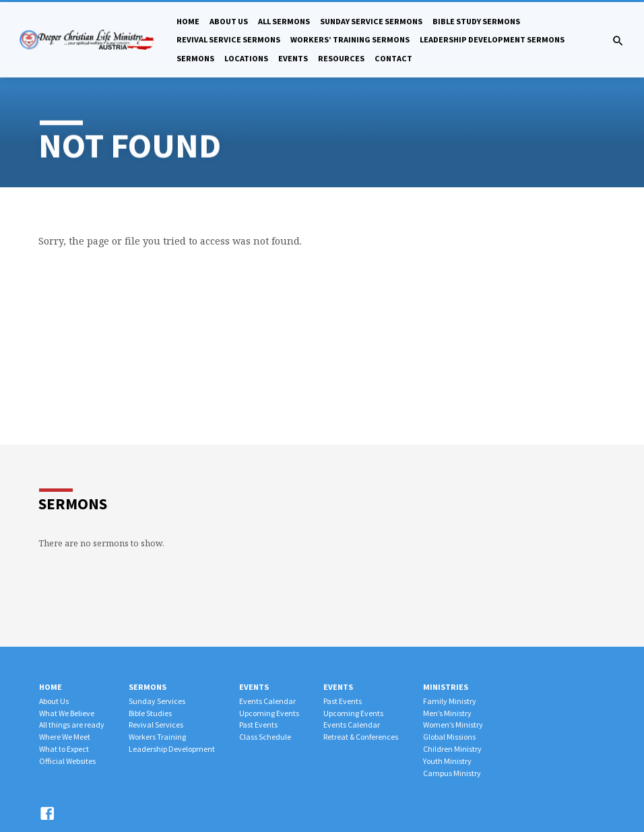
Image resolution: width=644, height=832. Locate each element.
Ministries (446, 687)
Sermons (195, 58)
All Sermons (284, 21)
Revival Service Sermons (228, 39)
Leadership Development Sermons (492, 39)
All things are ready (72, 725)
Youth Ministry (447, 761)
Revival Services (156, 725)
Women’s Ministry (453, 725)
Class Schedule (265, 737)
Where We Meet (65, 737)
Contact (393, 58)
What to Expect (64, 749)
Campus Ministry (452, 773)
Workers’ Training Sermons (350, 39)
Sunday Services (157, 701)
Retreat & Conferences (361, 737)
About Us (229, 21)
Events (293, 58)
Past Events (258, 725)
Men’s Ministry (447, 713)
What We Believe (67, 713)
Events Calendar (267, 701)
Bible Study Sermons (476, 21)
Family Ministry (450, 701)
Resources (341, 58)
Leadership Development (172, 749)
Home (188, 21)
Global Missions (449, 737)
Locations (246, 58)
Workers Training (157, 737)
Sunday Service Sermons (371, 21)
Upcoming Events (269, 713)
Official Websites (67, 761)
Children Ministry (452, 749)
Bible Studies (150, 713)
